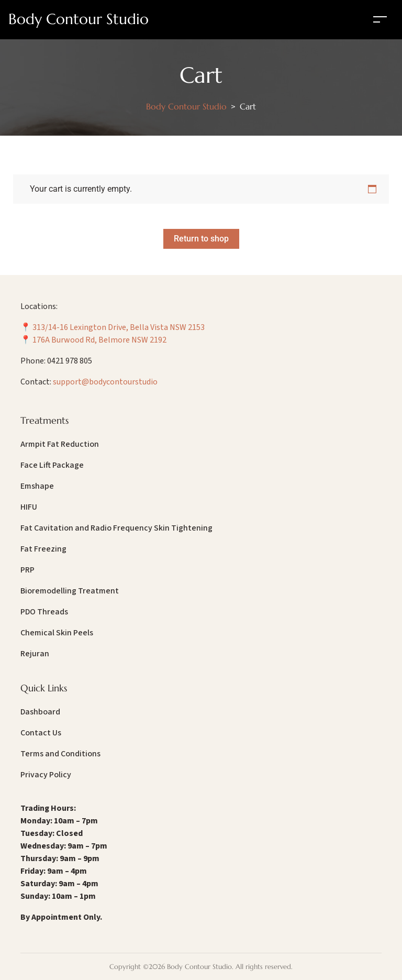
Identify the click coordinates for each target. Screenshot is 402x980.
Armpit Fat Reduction (60, 444)
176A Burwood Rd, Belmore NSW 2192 (99, 340)
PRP (27, 570)
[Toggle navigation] (380, 19)
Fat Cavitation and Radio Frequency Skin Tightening (116, 528)
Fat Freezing (43, 549)
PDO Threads (44, 612)
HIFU (29, 507)
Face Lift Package (52, 465)
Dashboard (40, 712)
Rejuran (35, 654)
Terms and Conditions (60, 754)
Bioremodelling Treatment (70, 591)
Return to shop (201, 239)
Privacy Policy (46, 775)
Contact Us (41, 733)
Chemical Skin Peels (57, 633)
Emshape (37, 486)
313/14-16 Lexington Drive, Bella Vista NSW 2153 (119, 327)
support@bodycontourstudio (105, 382)
